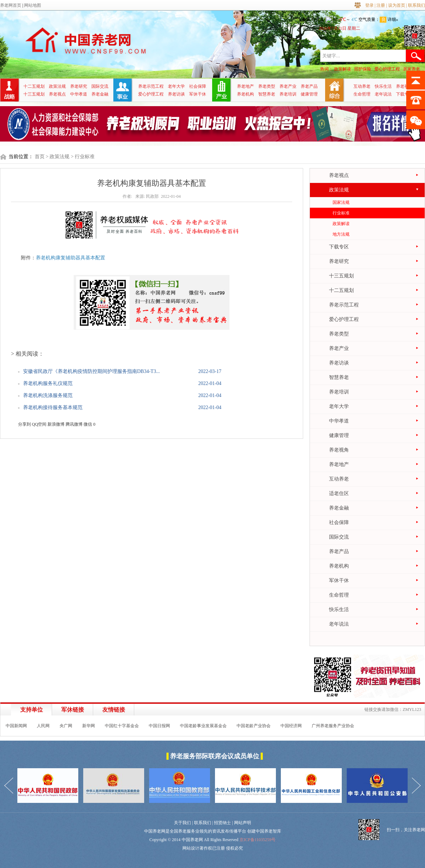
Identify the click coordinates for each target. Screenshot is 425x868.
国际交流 (100, 86)
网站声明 (243, 823)
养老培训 (288, 94)
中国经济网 (291, 726)
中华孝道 (79, 94)
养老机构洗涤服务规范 (48, 395)
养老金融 (100, 94)
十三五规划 (34, 94)
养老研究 (79, 86)
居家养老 (412, 69)
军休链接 (73, 710)
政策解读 (342, 69)
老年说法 (383, 94)
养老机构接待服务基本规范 (53, 407)
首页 (40, 157)
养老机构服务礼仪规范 (48, 383)
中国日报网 (159, 726)
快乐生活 (383, 86)
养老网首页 (11, 5)
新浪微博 (56, 424)
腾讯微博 (74, 424)
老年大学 (176, 86)
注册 (381, 5)
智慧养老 (267, 94)
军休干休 (198, 94)
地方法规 (341, 234)
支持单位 (32, 710)
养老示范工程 (151, 86)
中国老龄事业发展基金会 (203, 726)
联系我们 (416, 5)
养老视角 (404, 86)
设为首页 (397, 5)
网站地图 (33, 5)
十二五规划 (34, 86)
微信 (88, 424)
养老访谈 (176, 94)
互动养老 (362, 86)
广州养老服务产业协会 (333, 726)
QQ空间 (39, 424)
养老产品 (309, 86)
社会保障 (198, 86)
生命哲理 (362, 94)
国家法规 (341, 202)
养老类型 (267, 86)
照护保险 (363, 69)
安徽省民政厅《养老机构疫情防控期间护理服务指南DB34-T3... (91, 371)
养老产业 (288, 86)
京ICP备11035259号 (257, 840)
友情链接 (114, 710)
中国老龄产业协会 (254, 726)
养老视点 (57, 94)
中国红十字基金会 (122, 726)
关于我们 (182, 823)
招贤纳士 (222, 823)
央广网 (66, 726)
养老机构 (245, 94)
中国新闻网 (16, 726)
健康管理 (309, 94)
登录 (369, 5)
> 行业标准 (83, 157)
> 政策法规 (58, 157)
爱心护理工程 (387, 69)
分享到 (24, 424)
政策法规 (57, 86)
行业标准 (341, 213)
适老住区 (339, 493)
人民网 (43, 726)
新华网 (89, 726)
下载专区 (404, 94)
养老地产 (245, 86)
